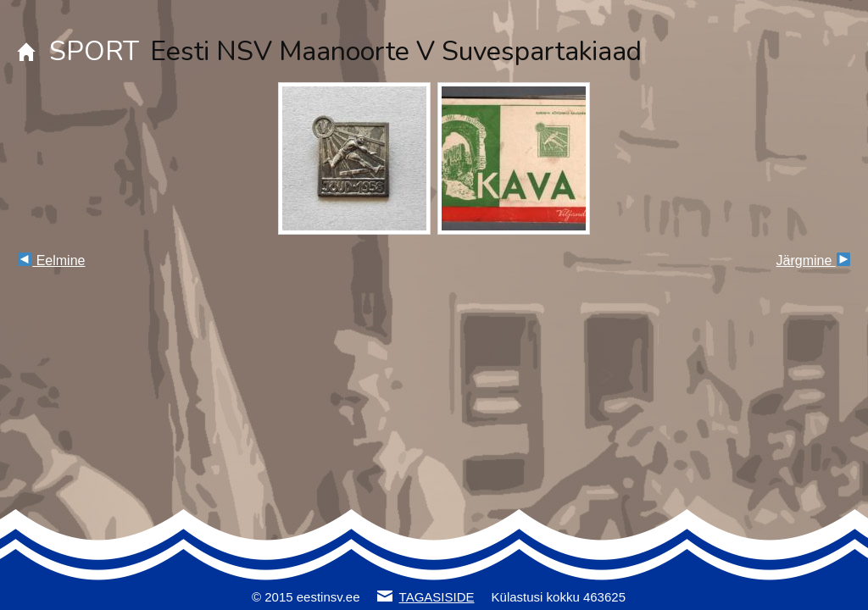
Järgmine (813, 261)
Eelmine (51, 261)
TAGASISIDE (437, 597)
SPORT (94, 51)
